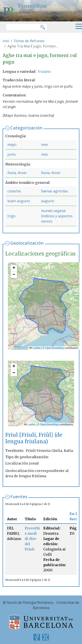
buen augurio (19, 201)
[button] (14, 268)
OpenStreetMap (55, 348)
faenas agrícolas (55, 191)
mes (44, 144)
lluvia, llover (17, 173)
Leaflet (35, 348)
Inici (6, 41)
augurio (48, 201)
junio (12, 154)
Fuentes (19, 497)
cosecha (14, 191)
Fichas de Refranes (29, 41)
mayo (12, 144)
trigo (11, 216)
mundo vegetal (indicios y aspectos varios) (57, 216)
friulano (44, 71)
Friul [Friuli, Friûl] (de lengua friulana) (34, 438)
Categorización (26, 128)
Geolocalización (27, 243)
